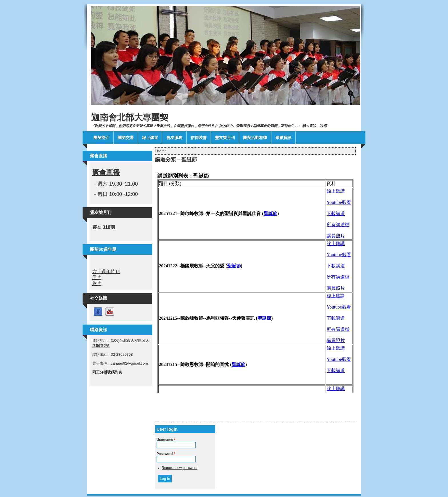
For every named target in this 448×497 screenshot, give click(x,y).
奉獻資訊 (283, 138)
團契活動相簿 (255, 138)
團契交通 (126, 138)
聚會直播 (106, 172)
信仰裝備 (199, 138)
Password (166, 454)
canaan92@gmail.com (129, 363)
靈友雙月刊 (225, 138)
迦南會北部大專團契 (130, 117)
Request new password (180, 468)
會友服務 (174, 138)
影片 (97, 284)
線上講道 (150, 138)
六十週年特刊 (106, 272)
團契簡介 (101, 138)
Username (166, 440)
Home (162, 151)
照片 (97, 278)
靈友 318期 (104, 227)
